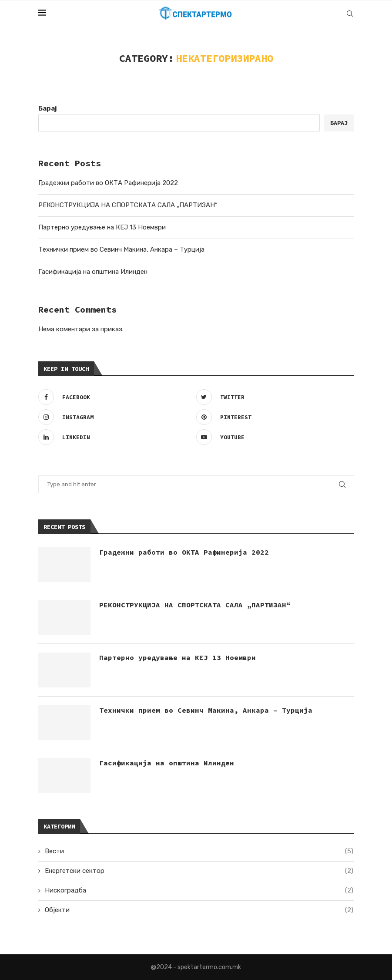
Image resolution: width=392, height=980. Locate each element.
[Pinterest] (273, 417)
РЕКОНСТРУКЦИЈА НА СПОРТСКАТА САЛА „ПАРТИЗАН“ (128, 205)
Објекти (199, 910)
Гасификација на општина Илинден (93, 272)
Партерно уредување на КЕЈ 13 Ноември (102, 227)
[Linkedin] (115, 437)
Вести (199, 851)
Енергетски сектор (199, 871)
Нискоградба (199, 891)
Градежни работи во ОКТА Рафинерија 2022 (108, 183)
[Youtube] (273, 437)
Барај (48, 108)
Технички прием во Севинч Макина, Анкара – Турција (121, 249)
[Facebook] (115, 397)
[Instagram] (115, 417)
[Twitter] (273, 397)
